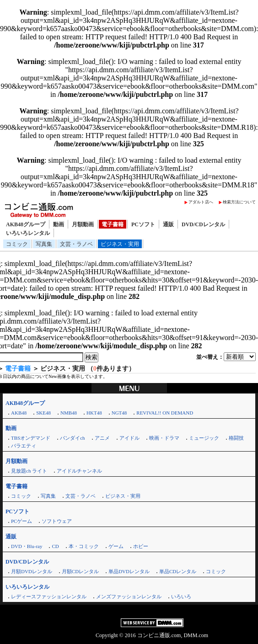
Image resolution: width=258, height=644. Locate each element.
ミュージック (204, 438)
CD (55, 546)
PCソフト (143, 224)
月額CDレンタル (80, 571)
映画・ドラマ (164, 438)
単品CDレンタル (178, 571)
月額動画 (83, 224)
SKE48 (43, 413)
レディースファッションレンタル (49, 596)
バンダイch (72, 438)
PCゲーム (21, 521)
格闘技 (236, 438)
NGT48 (119, 413)
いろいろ (181, 596)
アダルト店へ (201, 202)
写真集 (44, 244)
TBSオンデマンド (31, 438)
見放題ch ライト (29, 471)
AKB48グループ (26, 224)
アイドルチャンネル (79, 471)
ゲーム (116, 546)
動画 (59, 224)
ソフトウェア (57, 521)
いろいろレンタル (28, 233)
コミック (17, 244)
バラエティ (24, 446)
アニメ (102, 438)
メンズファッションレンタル (129, 596)
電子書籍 (113, 224)
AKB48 (19, 413)
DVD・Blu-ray (27, 546)
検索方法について (239, 202)
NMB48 (69, 413)
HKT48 (94, 413)
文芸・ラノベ (76, 244)
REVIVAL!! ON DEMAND (165, 413)
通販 (168, 224)
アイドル (129, 438)
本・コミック (84, 546)
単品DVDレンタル (129, 571)
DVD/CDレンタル (203, 224)
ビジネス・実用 (120, 244)
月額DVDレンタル (32, 571)
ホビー (141, 546)
